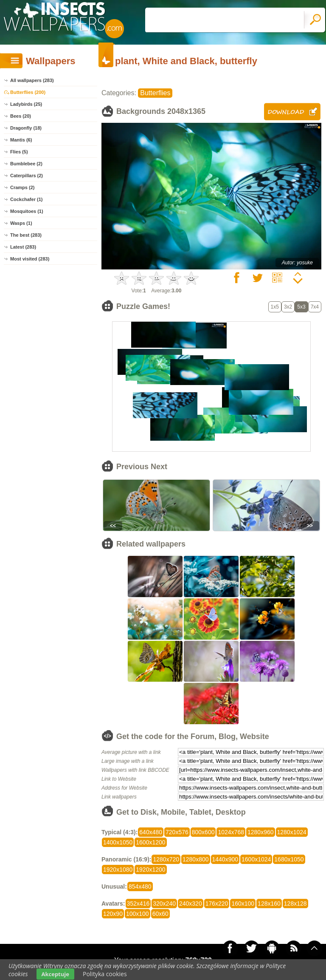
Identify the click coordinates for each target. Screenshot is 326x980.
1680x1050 (289, 859)
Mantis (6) (21, 140)
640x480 (151, 832)
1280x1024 (292, 832)
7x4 (315, 307)
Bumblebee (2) (26, 164)
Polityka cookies (105, 974)
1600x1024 (256, 859)
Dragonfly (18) (26, 128)
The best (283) (26, 235)
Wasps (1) (21, 223)
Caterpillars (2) (27, 176)
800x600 (203, 832)
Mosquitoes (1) (27, 211)
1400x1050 (118, 842)
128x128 (295, 904)
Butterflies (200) (28, 92)
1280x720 (166, 859)
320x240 (164, 904)
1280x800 (196, 859)
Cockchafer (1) (26, 199)
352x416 (138, 904)
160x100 (243, 904)
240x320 (191, 904)
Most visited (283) (30, 259)
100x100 (138, 914)
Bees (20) (21, 116)
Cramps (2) (22, 187)
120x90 (113, 914)
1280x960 (261, 832)
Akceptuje (55, 974)
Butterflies (155, 93)
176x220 (217, 904)
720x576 (177, 832)
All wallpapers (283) (32, 80)
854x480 (140, 887)
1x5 (275, 307)
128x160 (269, 904)
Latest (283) (23, 247)
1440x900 (225, 859)
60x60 (160, 914)
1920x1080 (118, 870)
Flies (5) (19, 152)
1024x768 (231, 832)
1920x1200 (150, 870)
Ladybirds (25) (26, 104)
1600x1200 (150, 842)
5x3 (301, 307)
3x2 (288, 307)
